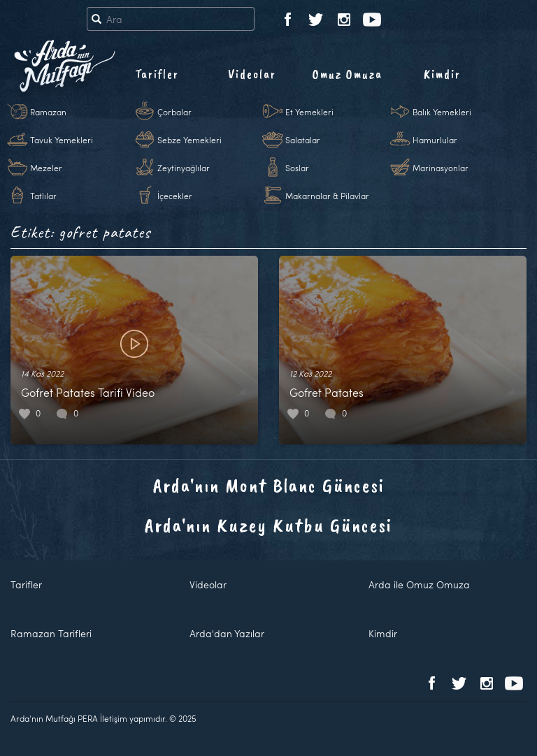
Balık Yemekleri (442, 112)
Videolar (252, 74)
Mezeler (46, 168)
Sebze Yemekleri (189, 140)
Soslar (297, 168)
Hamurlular (435, 140)
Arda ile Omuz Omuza (419, 584)
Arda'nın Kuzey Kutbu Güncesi (268, 525)
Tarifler (157, 74)
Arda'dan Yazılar (227, 633)
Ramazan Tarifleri (51, 633)
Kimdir (442, 74)
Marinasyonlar (441, 168)
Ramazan (48, 112)
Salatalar (303, 140)
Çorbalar (174, 112)
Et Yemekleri (309, 112)
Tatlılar (43, 196)
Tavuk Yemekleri (62, 140)
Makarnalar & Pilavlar (327, 196)
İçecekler (175, 196)
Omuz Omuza (348, 74)
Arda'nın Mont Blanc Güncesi (269, 485)
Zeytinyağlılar (184, 168)
